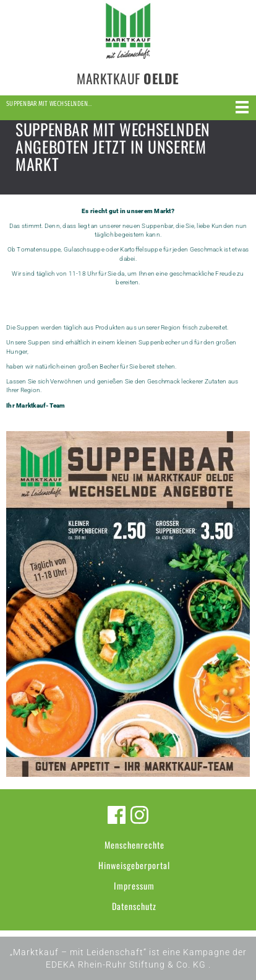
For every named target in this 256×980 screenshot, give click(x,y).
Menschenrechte (134, 845)
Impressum (134, 886)
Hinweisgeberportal (134, 865)
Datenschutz (134, 906)
